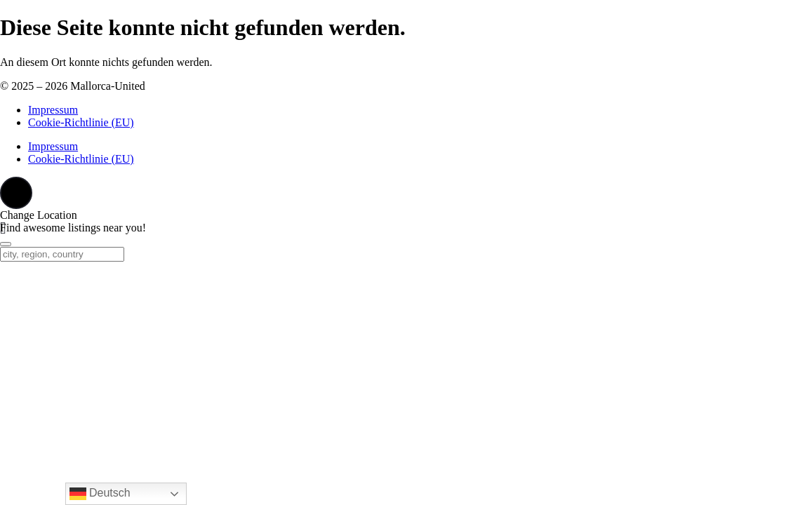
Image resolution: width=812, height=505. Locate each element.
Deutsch (100, 494)
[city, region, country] (62, 254)
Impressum (53, 110)
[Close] (6, 244)
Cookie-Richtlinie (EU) (81, 122)
